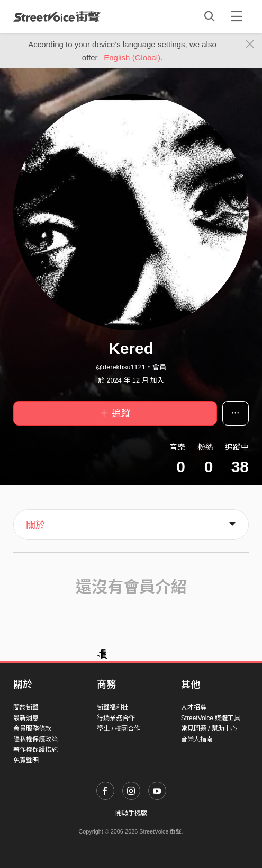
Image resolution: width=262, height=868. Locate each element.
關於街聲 (26, 707)
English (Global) (132, 57)
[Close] (250, 45)
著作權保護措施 (35, 750)
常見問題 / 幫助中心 (209, 729)
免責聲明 (26, 760)
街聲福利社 (113, 707)
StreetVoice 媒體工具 (211, 718)
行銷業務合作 (116, 718)
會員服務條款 (32, 729)
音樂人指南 (197, 739)
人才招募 (194, 707)
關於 (35, 525)
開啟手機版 (131, 813)
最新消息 (26, 718)
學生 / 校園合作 (119, 729)
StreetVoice (57, 16)
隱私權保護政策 (35, 739)
